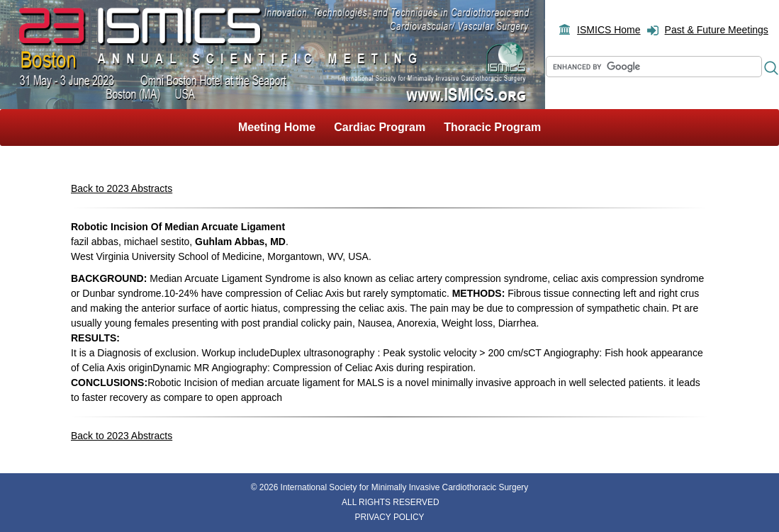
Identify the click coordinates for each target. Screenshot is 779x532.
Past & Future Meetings (717, 30)
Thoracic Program (492, 127)
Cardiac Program (380, 127)
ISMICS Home (609, 30)
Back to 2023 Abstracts (122, 188)
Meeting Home (277, 127)
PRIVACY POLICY (389, 517)
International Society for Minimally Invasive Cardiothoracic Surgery (405, 487)
